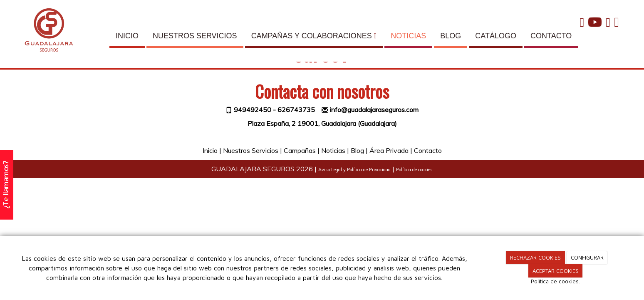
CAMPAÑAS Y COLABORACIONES (314, 36)
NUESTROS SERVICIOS (195, 36)
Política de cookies (414, 170)
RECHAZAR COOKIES (535, 257)
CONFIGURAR (587, 257)
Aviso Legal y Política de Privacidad (354, 170)
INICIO (127, 36)
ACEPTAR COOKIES (556, 271)
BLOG (451, 36)
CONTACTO (551, 36)
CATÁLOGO (496, 36)
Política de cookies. (555, 281)
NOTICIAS (408, 36)
